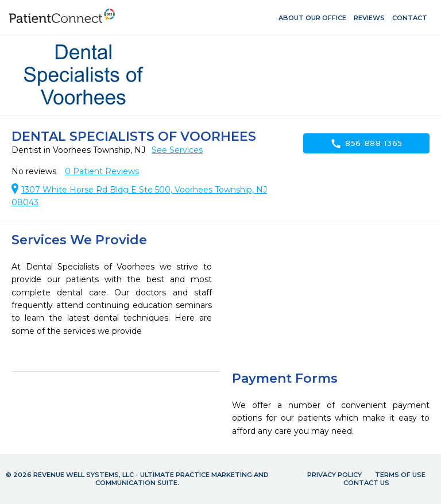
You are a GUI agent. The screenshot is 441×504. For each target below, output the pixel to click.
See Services (177, 150)
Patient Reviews (102, 171)
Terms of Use (400, 475)
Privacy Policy (334, 475)
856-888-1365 (366, 144)
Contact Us (366, 483)
